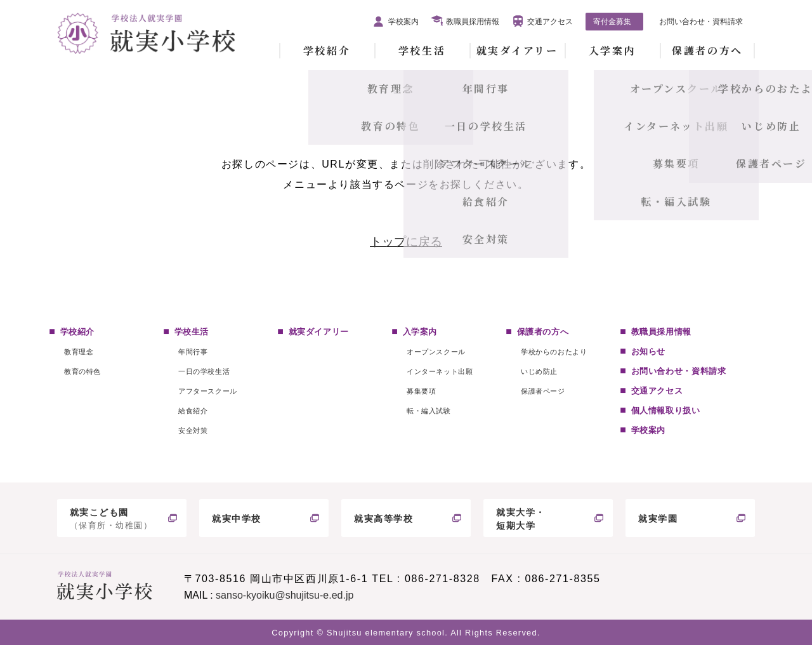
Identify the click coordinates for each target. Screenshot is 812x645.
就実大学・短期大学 (521, 519)
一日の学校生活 (204, 371)
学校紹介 (327, 50)
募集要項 (421, 391)
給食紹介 (193, 411)
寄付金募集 (612, 22)
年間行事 (193, 352)
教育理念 (79, 352)
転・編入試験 (429, 411)
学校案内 (403, 22)
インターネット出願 (440, 371)
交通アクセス (550, 22)
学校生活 (422, 50)
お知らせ (649, 351)
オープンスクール (436, 352)
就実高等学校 (384, 519)
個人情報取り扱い (666, 410)
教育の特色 (82, 371)
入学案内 (612, 50)
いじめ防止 (539, 371)
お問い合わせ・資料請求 (701, 22)
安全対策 (193, 430)
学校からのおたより (554, 352)
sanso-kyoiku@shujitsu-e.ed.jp (285, 595)
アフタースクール (207, 391)
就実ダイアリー (517, 50)
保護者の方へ (707, 50)
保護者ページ (543, 391)
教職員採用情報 (473, 22)
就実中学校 (237, 519)
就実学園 (658, 519)
